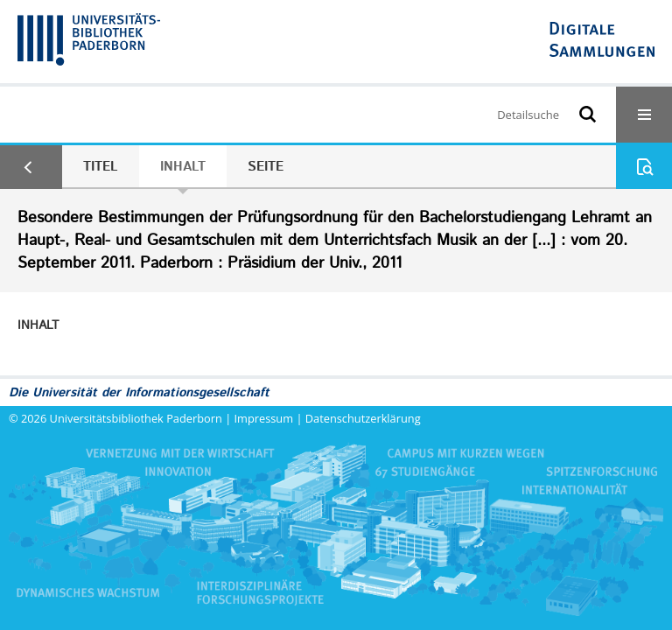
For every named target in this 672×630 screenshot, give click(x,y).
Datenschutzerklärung (363, 418)
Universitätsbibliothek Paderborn (136, 418)
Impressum (264, 418)
